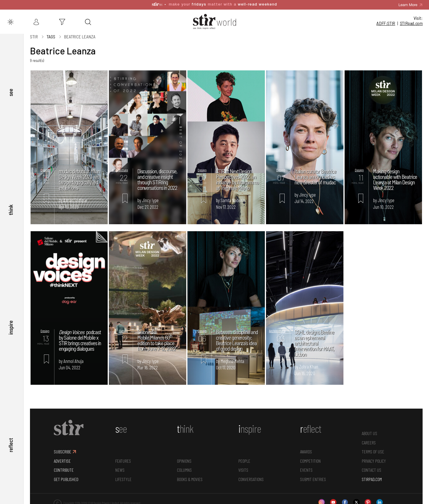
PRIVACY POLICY (374, 458)
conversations (251, 476)
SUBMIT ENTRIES (313, 476)
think (11, 208)
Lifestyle (123, 476)
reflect (11, 445)
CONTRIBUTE (64, 467)
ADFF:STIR (386, 23)
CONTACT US (372, 467)
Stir (34, 34)
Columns (184, 467)
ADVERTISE (62, 458)
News (120, 467)
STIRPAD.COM (372, 476)
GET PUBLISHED (66, 476)
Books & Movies (190, 476)
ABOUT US (369, 430)
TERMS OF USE (373, 449)
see (11, 90)
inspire (11, 326)
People (244, 458)
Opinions (184, 458)
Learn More (408, 3)
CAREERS (369, 440)
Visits (243, 467)
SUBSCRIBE (63, 449)
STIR (411, 23)
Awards (306, 449)
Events (306, 467)
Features (123, 458)
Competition (310, 458)
